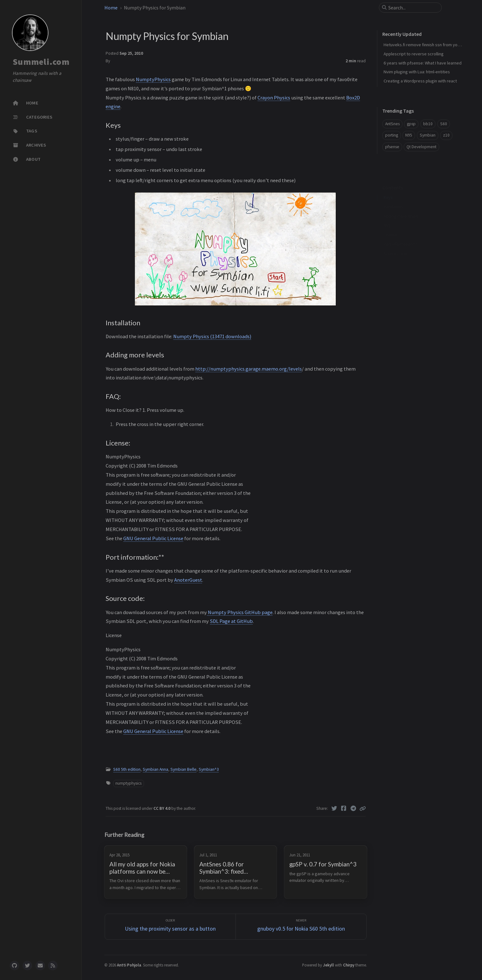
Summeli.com (41, 62)
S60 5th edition (127, 769)
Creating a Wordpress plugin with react (420, 81)
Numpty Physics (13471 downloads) (212, 336)
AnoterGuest (188, 580)
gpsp (411, 124)
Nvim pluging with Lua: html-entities (417, 72)
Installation (393, 197)
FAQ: (387, 216)
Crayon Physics (274, 98)
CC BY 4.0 (162, 808)
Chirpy (349, 965)
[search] (413, 8)
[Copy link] (363, 809)
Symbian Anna (155, 769)
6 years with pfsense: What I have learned (423, 63)
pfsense (392, 147)
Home (111, 8)
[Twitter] (334, 809)
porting (392, 135)
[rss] (53, 966)
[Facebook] (344, 809)
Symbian (428, 135)
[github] (14, 966)
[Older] (170, 927)
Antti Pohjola (129, 965)
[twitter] (27, 966)
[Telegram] (353, 809)
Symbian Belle (183, 769)
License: (391, 225)
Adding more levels (401, 207)
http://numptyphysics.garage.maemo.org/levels (249, 369)
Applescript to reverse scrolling (414, 54)
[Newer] (301, 927)
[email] (40, 966)
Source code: (396, 244)
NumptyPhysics (153, 79)
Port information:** (400, 235)
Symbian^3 (209, 769)
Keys (388, 188)
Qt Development (421, 147)
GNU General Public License (153, 538)
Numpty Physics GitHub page (240, 612)
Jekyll (328, 965)
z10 (446, 135)
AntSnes (392, 124)
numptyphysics (128, 783)
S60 (444, 124)
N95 (409, 135)
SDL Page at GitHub (231, 621)
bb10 (428, 124)
